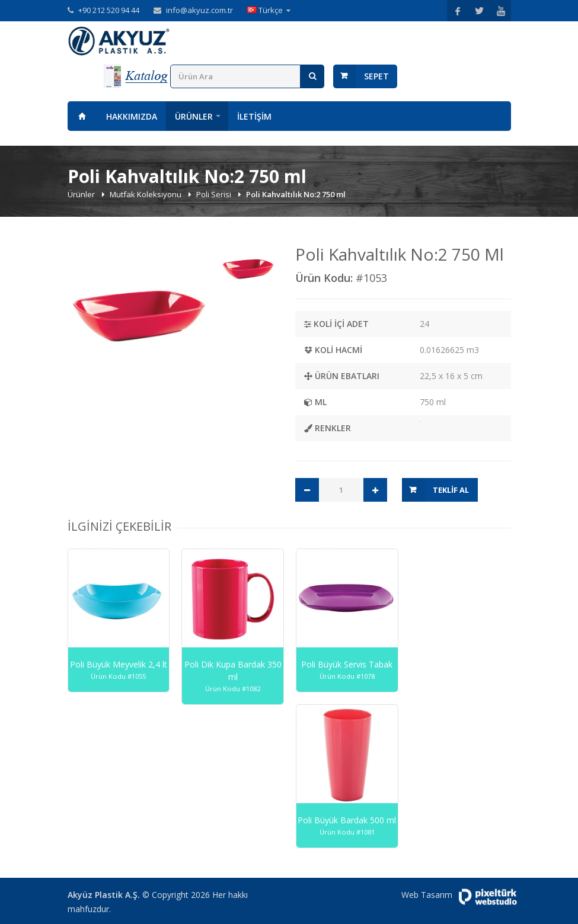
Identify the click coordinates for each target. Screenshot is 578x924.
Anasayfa (82, 116)
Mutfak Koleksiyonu (146, 194)
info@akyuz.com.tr (199, 10)
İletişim (254, 116)
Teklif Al (451, 490)
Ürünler (194, 116)
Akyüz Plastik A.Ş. (104, 895)
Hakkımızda (132, 116)
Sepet (376, 76)
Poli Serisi (215, 194)
